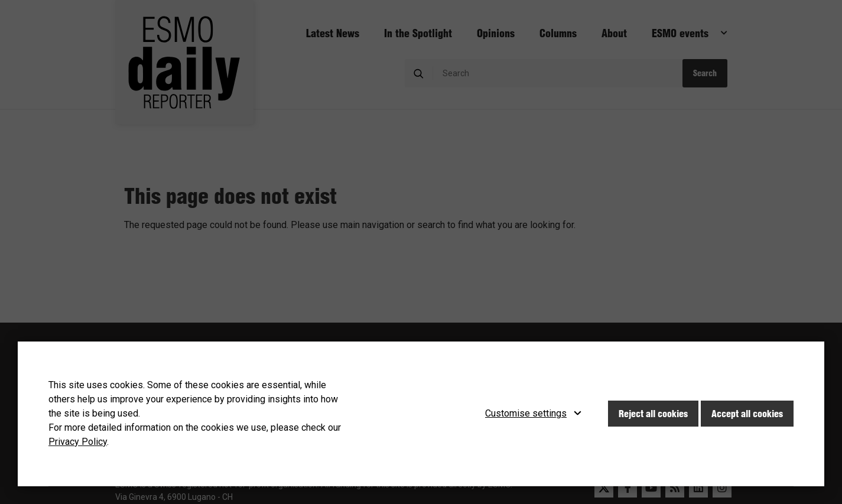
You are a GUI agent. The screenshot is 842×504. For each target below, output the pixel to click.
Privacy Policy (78, 442)
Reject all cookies (653, 414)
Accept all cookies (747, 414)
